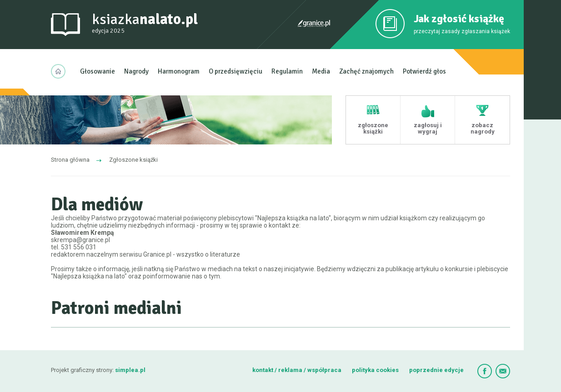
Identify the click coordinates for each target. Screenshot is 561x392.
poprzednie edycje (436, 370)
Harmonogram (179, 71)
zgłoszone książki (373, 128)
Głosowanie (98, 71)
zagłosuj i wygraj (428, 128)
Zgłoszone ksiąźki (133, 160)
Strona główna (70, 160)
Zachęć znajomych (366, 71)
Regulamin (287, 71)
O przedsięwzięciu (235, 71)
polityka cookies (375, 370)
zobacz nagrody (483, 128)
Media (321, 71)
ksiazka (145, 23)
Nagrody (136, 71)
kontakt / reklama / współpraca (298, 370)
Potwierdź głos (424, 71)
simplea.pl (130, 370)
